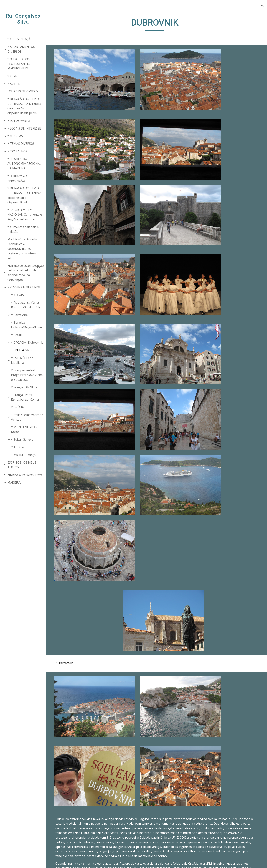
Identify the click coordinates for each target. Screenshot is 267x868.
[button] (263, 5)
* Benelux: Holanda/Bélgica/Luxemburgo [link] (28, 325)
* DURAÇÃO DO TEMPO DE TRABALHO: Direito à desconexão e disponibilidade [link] (24, 195)
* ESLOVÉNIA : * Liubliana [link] (22, 360)
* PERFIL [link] (13, 76)
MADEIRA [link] (14, 482)
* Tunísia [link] (18, 447)
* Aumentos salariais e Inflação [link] (23, 229)
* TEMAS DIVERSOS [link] (21, 144)
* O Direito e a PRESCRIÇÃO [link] (17, 178)
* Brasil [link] (16, 335)
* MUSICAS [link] (15, 136)
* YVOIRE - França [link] (23, 455)
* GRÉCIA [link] (17, 407)
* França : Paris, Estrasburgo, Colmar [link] (26, 397)
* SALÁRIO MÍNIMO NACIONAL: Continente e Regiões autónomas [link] (25, 215)
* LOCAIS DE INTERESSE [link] (24, 128)
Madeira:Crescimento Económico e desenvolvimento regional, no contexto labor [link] (22, 249)
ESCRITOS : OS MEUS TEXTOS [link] (22, 465)
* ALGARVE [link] (19, 295)
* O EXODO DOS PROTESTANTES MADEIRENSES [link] (19, 64)
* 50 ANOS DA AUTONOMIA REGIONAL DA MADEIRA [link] (24, 164)
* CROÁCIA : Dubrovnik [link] (27, 343)
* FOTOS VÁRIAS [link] (19, 121)
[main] (157, 24)
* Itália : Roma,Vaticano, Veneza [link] (28, 417)
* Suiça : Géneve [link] (22, 439)
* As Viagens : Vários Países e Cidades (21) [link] (25, 305)
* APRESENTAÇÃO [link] (20, 39)
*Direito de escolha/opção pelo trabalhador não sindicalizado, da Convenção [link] (26, 273)
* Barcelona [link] (19, 315)
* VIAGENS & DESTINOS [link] (24, 287)
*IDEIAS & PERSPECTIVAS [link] (25, 475)
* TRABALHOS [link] (17, 151)
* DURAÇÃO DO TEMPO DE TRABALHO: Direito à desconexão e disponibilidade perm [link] (24, 106)
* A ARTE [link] (14, 84)
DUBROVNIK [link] (24, 350)
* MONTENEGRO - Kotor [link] (24, 429)
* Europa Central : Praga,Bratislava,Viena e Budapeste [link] (27, 375)
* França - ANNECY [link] (24, 387)
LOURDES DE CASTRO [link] (23, 91)
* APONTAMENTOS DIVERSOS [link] (21, 49)
